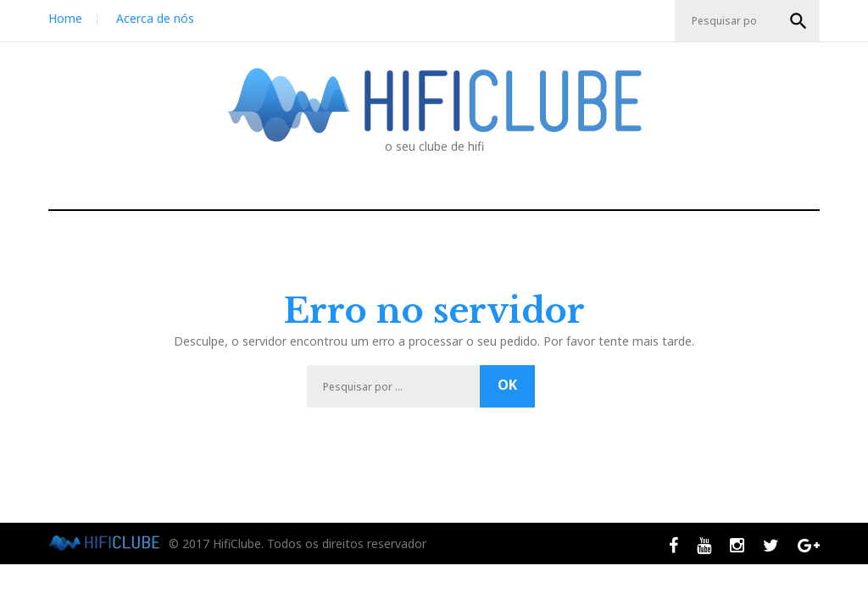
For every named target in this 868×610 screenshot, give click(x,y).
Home (65, 18)
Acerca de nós (155, 18)
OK (798, 21)
